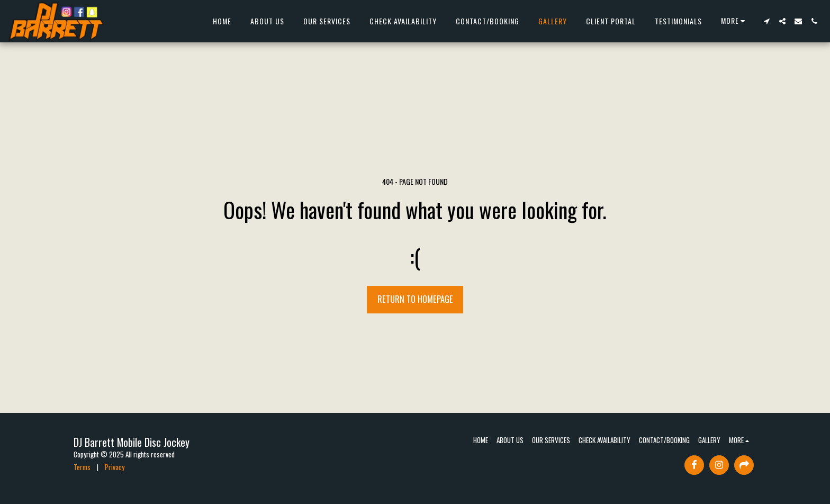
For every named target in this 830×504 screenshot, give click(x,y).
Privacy (115, 467)
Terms (82, 467)
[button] (766, 21)
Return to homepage (415, 299)
